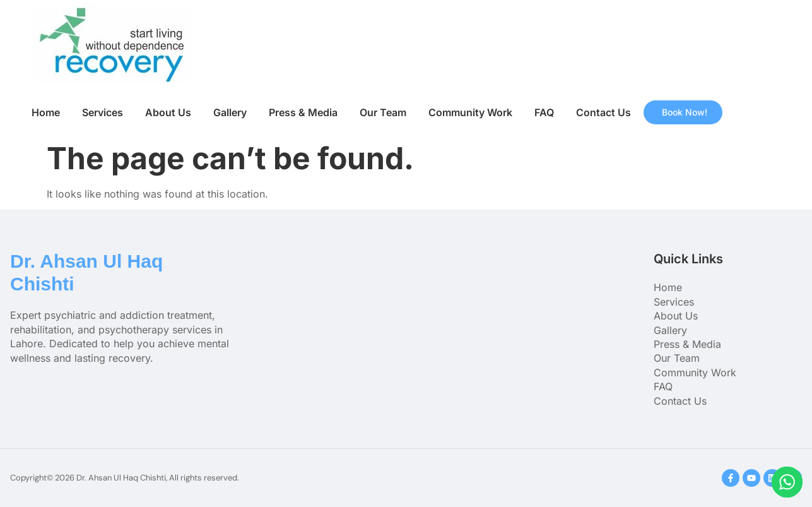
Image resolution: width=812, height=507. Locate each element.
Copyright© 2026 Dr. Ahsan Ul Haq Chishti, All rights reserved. (125, 478)
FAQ (544, 112)
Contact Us (603, 112)
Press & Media (303, 112)
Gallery (230, 112)
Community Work (470, 112)
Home (46, 112)
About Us (168, 112)
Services (103, 112)
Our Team (383, 112)
